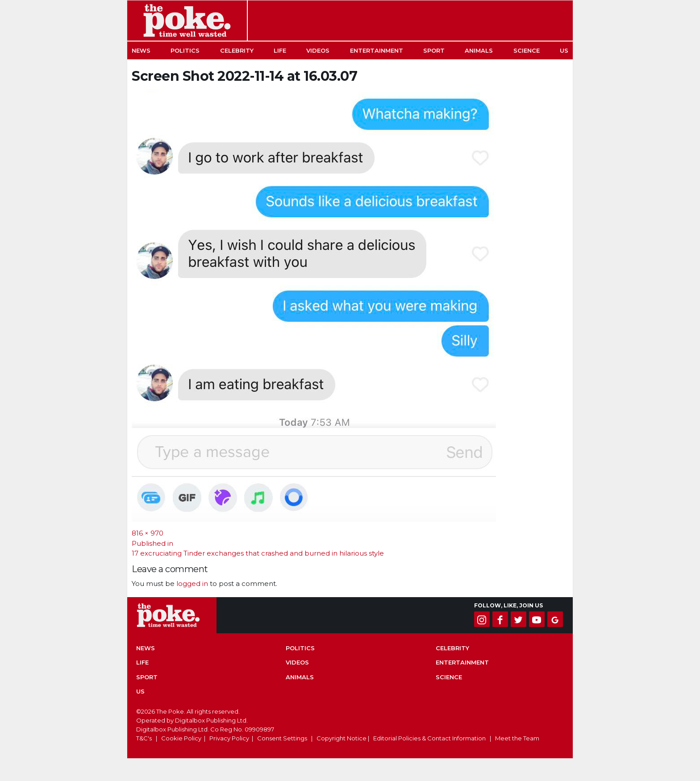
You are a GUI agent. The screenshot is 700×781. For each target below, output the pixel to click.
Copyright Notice (342, 738)
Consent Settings (282, 738)
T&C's (144, 738)
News (141, 50)
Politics (185, 50)
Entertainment (377, 50)
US (564, 50)
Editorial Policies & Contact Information (429, 738)
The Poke (187, 21)
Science (527, 50)
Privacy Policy (229, 738)
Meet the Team (517, 738)
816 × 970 (148, 533)
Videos (318, 50)
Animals (479, 50)
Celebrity (237, 50)
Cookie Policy (181, 738)
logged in (192, 584)
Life (280, 50)
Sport (434, 50)
